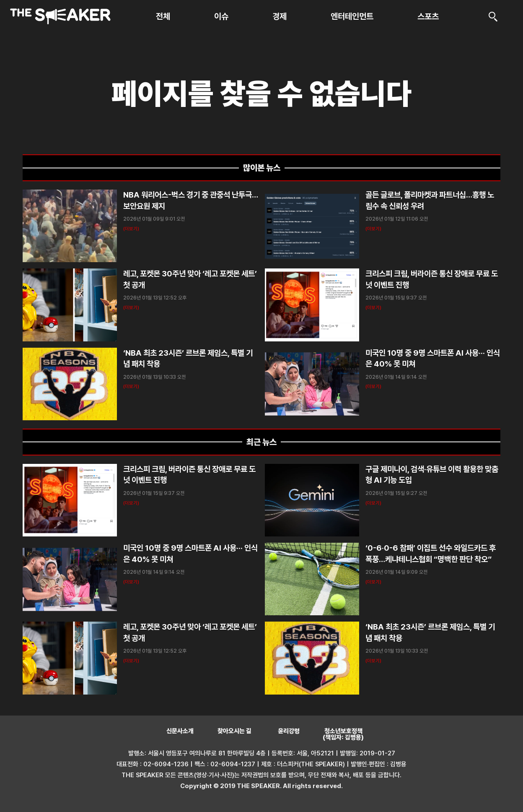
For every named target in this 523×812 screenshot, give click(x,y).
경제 (280, 16)
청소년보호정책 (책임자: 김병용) (343, 734)
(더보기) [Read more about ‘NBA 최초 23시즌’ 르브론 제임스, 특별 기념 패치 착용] (131, 386)
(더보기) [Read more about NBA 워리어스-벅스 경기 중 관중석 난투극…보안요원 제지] (131, 229)
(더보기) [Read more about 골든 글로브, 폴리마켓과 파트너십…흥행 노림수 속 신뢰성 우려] (373, 229)
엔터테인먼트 (352, 16)
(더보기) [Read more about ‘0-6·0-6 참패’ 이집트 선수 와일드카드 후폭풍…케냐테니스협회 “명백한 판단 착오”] (373, 582)
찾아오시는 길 (234, 731)
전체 (163, 16)
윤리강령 (289, 731)
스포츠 (428, 16)
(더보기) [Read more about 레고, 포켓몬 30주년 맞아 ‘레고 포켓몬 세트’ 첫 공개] (131, 308)
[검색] (493, 16)
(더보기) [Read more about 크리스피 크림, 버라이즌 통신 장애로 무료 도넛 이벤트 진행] (373, 308)
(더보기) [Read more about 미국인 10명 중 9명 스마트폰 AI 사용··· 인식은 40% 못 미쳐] (373, 386)
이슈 (221, 16)
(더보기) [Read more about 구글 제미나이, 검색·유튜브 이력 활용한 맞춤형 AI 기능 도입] (373, 503)
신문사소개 (180, 731)
